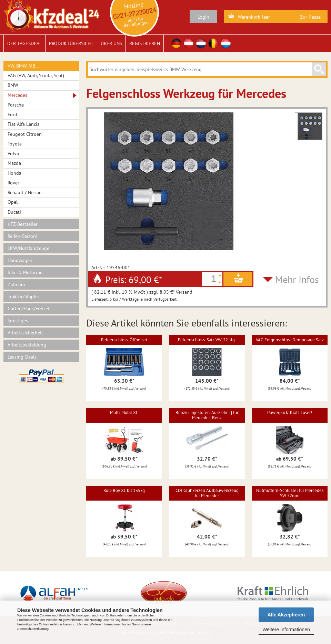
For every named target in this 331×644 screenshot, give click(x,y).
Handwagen (20, 260)
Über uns (111, 43)
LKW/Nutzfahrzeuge (28, 248)
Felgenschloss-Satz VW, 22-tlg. (207, 340)
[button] (220, 275)
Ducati (14, 212)
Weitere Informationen (286, 630)
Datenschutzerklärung (33, 629)
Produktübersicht (71, 43)
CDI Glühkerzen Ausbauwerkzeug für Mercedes (207, 493)
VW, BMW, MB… (23, 66)
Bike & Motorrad (25, 272)
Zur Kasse (310, 17)
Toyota (15, 144)
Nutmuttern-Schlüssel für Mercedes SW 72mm (290, 493)
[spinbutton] (209, 279)
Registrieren (145, 43)
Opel (13, 202)
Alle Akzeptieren (286, 615)
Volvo (13, 153)
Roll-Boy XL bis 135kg (124, 490)
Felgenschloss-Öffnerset (124, 340)
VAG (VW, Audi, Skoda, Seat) (36, 76)
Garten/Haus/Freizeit (29, 309)
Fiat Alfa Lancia (24, 124)
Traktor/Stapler (23, 296)
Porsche (16, 105)
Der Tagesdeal (24, 43)
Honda (14, 173)
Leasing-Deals (22, 357)
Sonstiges (18, 321)
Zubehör (17, 284)
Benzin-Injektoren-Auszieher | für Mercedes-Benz (207, 415)
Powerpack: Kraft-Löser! (290, 412)
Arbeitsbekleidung (27, 345)
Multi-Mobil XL (124, 412)
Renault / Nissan (25, 192)
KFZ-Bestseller (23, 224)
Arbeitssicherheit (25, 333)
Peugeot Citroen (25, 134)
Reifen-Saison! (22, 236)
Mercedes (17, 95)
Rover (13, 183)
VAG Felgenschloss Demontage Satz (290, 340)
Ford (12, 114)
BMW (13, 85)
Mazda (14, 163)
